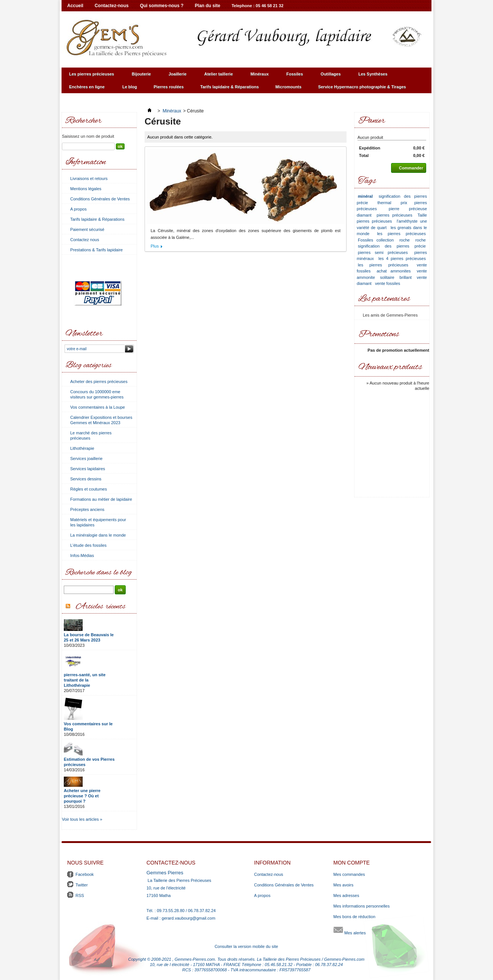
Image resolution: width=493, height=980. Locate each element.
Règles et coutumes (89, 489)
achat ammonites (394, 271)
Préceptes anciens (87, 509)
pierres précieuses (394, 215)
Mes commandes (349, 874)
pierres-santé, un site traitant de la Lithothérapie (85, 680)
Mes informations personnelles (361, 906)
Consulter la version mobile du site (246, 946)
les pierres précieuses (401, 234)
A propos (78, 209)
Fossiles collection (376, 240)
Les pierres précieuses (91, 76)
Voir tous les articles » (82, 819)
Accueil (75, 6)
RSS (80, 895)
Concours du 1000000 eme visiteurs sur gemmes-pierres (97, 394)
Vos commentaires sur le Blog (88, 726)
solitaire (387, 277)
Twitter (82, 885)
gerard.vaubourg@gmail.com (188, 918)
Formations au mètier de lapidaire (101, 499)
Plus (155, 246)
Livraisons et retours (89, 178)
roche (405, 240)
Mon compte (351, 863)
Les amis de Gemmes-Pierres (390, 315)
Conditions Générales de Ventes (100, 199)
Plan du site (207, 6)
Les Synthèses (372, 76)
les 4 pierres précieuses (402, 258)
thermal (384, 203)
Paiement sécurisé (87, 229)
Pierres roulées (169, 87)
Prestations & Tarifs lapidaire (96, 250)
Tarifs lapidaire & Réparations (230, 87)
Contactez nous (85, 240)
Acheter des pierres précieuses (99, 382)
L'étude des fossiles (88, 545)
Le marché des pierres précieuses (91, 435)
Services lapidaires (88, 469)
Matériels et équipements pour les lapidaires (98, 522)
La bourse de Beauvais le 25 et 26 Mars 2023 (89, 637)
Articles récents (101, 607)
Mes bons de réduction (354, 917)
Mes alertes (350, 930)
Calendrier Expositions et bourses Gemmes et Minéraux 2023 (101, 420)
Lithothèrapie (82, 448)
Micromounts (289, 87)
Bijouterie (140, 76)
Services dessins (86, 479)
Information (86, 162)
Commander (407, 168)
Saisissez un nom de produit (88, 136)
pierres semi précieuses (383, 252)
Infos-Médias (82, 555)
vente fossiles (387, 283)
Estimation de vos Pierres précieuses (89, 762)
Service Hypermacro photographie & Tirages (361, 89)
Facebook (85, 874)
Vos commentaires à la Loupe (98, 407)
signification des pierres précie (392, 246)
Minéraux (259, 76)
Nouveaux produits (390, 367)
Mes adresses (346, 895)
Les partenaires (384, 299)
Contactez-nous (112, 6)
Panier (372, 121)
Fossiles (294, 76)
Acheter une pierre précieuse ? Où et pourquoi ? (82, 796)
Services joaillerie (86, 458)
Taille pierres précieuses (392, 218)
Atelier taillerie (218, 76)
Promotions (379, 335)
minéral (365, 196)
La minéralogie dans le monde (98, 535)
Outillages (330, 76)
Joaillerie (176, 76)
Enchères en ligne (86, 89)
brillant (405, 277)
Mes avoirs (343, 885)
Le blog (130, 87)
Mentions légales (86, 189)
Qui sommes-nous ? (162, 6)
